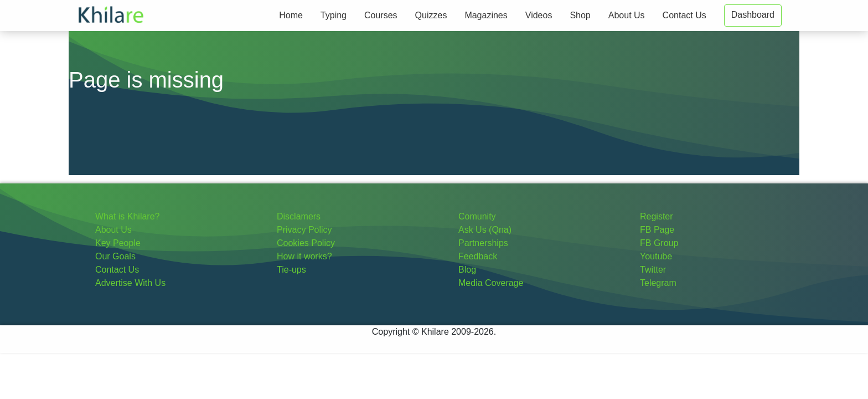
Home (291, 15)
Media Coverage (491, 283)
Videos (539, 15)
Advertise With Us (130, 283)
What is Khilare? (128, 216)
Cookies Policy (306, 243)
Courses (381, 15)
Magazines (486, 15)
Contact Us (684, 15)
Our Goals (115, 256)
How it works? (304, 256)
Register (657, 216)
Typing (334, 15)
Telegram (658, 283)
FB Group (659, 243)
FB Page (657, 230)
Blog (467, 270)
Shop (580, 15)
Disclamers (299, 216)
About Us (627, 15)
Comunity (477, 216)
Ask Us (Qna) (485, 230)
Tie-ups (291, 270)
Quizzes (431, 15)
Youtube (656, 256)
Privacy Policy (304, 230)
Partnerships (483, 243)
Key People (118, 243)
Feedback (478, 256)
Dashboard (753, 15)
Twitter (653, 270)
